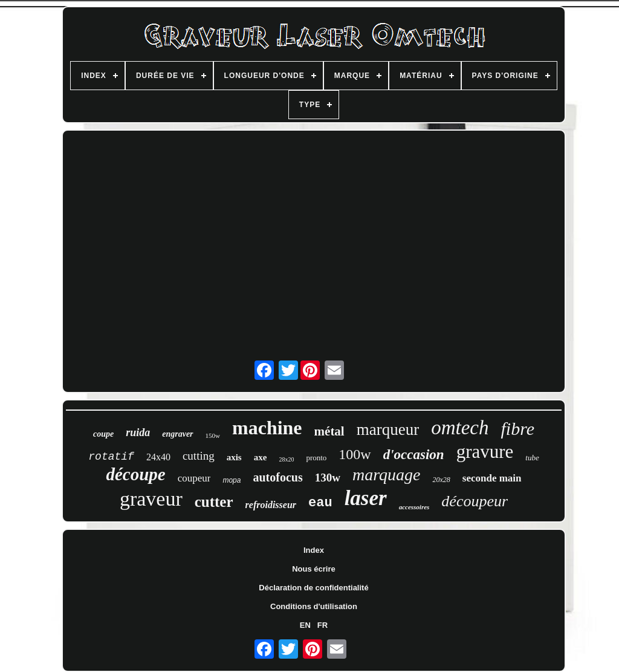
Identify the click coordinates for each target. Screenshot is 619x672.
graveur (151, 499)
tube (532, 458)
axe (261, 457)
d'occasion (414, 455)
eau (320, 503)
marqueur (388, 429)
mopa (232, 480)
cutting (199, 456)
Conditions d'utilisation (314, 606)
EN (305, 625)
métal (329, 431)
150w (213, 435)
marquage (387, 475)
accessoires (414, 507)
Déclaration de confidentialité (313, 588)
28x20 (286, 459)
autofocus (277, 477)
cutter (214, 502)
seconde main (492, 478)
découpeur (475, 501)
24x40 (158, 457)
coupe (103, 434)
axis (234, 457)
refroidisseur (271, 505)
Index (314, 550)
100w (355, 454)
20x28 (441, 480)
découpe (135, 474)
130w (328, 478)
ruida (138, 432)
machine (267, 428)
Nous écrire (314, 569)
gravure (485, 452)
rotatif (111, 457)
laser (366, 498)
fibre (517, 429)
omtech (460, 428)
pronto (316, 458)
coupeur (194, 478)
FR (322, 625)
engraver (177, 434)
